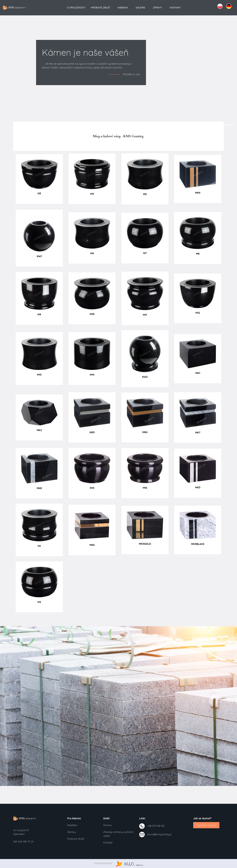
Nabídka (123, 8)
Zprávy (157, 8)
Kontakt (175, 8)
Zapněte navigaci (206, 825)
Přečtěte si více (131, 74)
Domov (108, 825)
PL (220, 6)
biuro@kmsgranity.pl (159, 834)
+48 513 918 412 (156, 826)
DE (229, 6)
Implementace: (119, 863)
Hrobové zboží (100, 8)
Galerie (140, 8)
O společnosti (76, 8)
